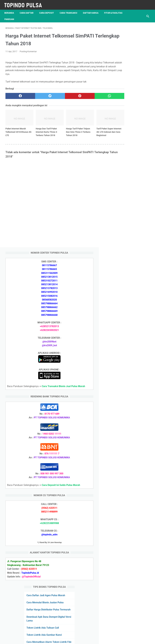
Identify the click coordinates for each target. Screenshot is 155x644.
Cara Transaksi (69, 10)
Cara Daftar (28, 10)
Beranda (10, 10)
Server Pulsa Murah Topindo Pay (67, 639)
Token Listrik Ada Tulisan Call (131, 458)
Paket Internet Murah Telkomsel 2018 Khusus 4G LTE (16, 127)
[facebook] (17, 94)
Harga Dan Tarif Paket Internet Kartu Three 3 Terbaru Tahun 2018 (41, 127)
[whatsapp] (90, 94)
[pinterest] (65, 94)
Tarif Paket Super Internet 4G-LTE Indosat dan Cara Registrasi (87, 129)
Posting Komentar (28, 50)
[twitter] (42, 94)
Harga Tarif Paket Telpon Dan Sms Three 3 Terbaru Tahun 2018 (65, 127)
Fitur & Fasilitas (15, 17)
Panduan (34, 17)
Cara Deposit (48, 10)
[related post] (17, 115)
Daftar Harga (92, 10)
